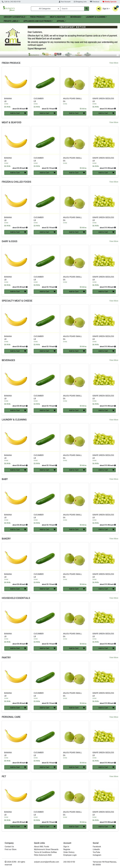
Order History (69, 852)
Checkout (95, 2)
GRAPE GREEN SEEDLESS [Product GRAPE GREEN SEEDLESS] (104, 100)
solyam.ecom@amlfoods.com (47, 862)
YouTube (96, 852)
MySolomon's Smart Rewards (46, 849)
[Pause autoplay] (118, 55)
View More (114, 63)
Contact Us (9, 847)
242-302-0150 (69, 862)
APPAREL (61, 21)
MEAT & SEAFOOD (58, 17)
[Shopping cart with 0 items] (115, 9)
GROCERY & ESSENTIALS (14, 17)
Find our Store (10, 849)
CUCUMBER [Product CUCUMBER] (45, 100)
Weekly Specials (110, 2)
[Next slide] (70, 55)
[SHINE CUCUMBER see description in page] (45, 81)
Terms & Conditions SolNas (45, 852)
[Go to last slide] (50, 55)
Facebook (97, 847)
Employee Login (70, 855)
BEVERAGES (76, 17)
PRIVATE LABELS (11, 21)
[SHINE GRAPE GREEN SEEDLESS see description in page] (104, 81)
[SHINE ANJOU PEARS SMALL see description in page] (75, 81)
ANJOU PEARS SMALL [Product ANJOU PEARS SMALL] (75, 100)
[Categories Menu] (46, 9)
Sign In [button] (102, 9)
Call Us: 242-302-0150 (11, 2)
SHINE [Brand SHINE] (6, 104)
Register (67, 849)
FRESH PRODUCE (37, 17)
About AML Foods (42, 847)
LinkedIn (96, 849)
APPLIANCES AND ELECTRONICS (37, 21)
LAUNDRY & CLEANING (96, 17)
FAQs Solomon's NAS (43, 855)
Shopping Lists (80, 2)
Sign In (66, 847)
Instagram (97, 855)
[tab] (55, 55)
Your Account (65, 2)
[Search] (72, 9)
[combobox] (72, 9)
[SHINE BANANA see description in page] (16, 81)
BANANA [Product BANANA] (16, 100)
